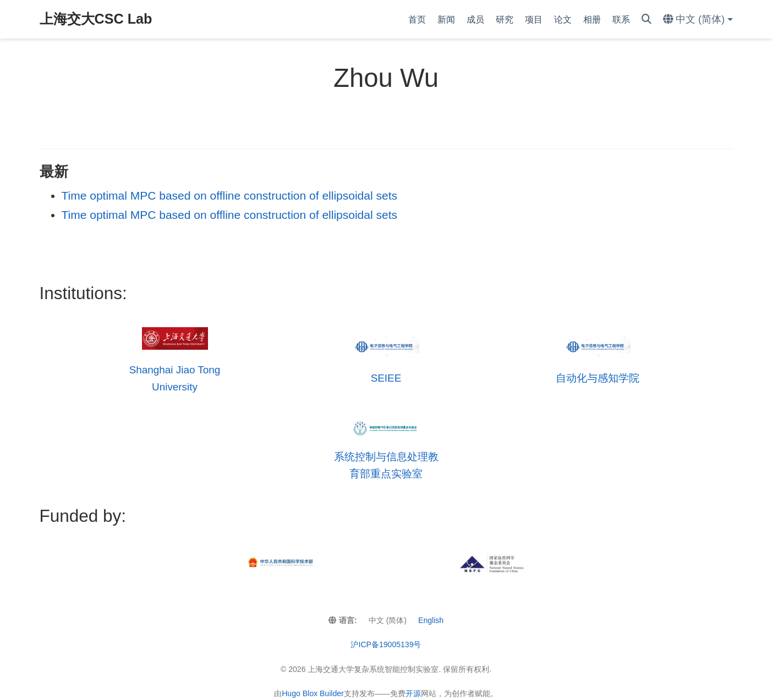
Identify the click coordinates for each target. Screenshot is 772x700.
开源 (413, 693)
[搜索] (647, 20)
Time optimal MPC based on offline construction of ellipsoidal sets (229, 195)
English (431, 620)
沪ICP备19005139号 (386, 644)
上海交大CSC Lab (96, 19)
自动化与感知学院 (598, 378)
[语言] (698, 20)
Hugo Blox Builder (313, 693)
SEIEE (386, 378)
